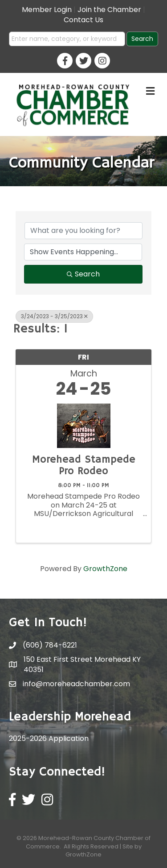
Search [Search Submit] (83, 274)
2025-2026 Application (49, 738)
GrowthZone (105, 569)
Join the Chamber (109, 10)
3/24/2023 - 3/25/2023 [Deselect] (54, 316)
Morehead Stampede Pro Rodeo (84, 466)
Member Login (47, 10)
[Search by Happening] (83, 252)
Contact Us (83, 20)
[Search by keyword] (83, 231)
